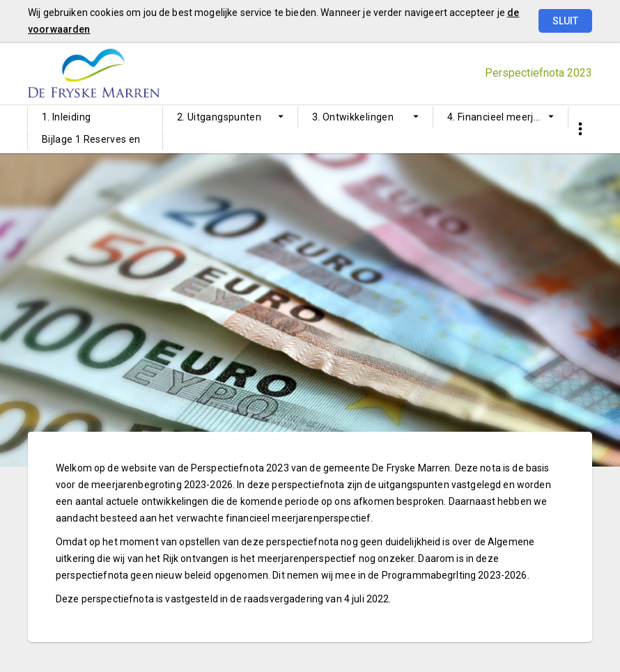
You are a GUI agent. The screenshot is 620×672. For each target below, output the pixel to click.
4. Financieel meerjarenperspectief (507, 117)
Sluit (565, 21)
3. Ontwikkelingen (353, 117)
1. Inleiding (66, 117)
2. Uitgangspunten (219, 117)
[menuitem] (95, 117)
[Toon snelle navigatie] (580, 129)
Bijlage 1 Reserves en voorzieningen (91, 142)
